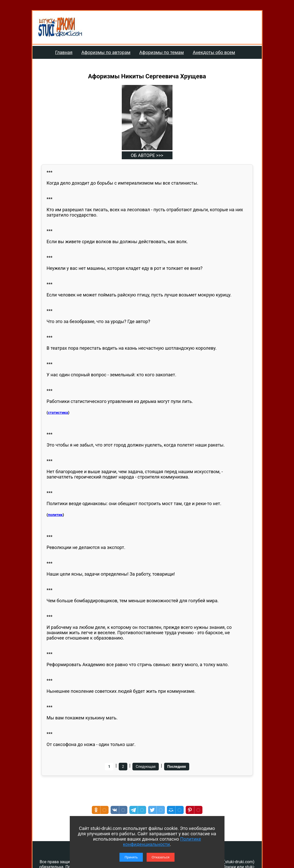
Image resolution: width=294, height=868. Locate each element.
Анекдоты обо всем (214, 52)
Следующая (146, 767)
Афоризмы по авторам (106, 52)
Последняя (177, 767)
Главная (64, 52)
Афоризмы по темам (162, 52)
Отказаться (161, 857)
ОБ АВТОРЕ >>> (147, 155)
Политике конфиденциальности (162, 842)
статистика (58, 413)
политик (55, 515)
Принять (131, 857)
